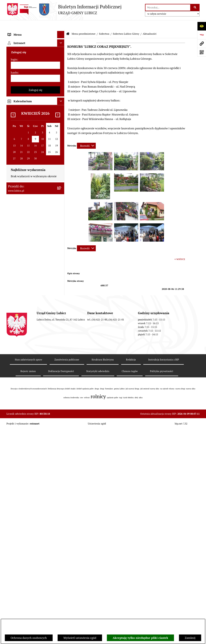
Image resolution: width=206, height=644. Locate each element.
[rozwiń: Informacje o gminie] (61, 41)
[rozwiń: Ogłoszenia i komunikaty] (61, 241)
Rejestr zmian (28, 586)
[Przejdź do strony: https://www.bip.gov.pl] (202, 35)
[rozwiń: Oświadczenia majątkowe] (61, 260)
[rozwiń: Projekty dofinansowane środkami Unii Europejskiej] (61, 195)
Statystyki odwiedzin (98, 586)
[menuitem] (35, 41)
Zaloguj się (35, 406)
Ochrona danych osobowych (29, 638)
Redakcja (131, 574)
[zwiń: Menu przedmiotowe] (61, 32)
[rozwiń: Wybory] (61, 70)
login (14, 375)
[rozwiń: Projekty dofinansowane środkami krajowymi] (61, 209)
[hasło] (35, 394)
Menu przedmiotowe (84, 24)
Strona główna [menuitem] (17, 343)
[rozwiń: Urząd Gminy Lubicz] (61, 88)
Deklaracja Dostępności (61, 586)
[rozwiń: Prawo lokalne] (61, 79)
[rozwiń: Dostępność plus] (61, 311)
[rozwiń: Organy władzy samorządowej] (61, 51)
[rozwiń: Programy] (61, 292)
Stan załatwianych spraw (28, 574)
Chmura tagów (130, 586)
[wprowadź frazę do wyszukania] (168, 7)
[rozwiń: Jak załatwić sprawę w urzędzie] (61, 98)
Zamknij (190, 638)
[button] (100, 160)
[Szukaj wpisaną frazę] (195, 7)
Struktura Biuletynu (103, 574)
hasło (14, 388)
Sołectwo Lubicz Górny (126, 24)
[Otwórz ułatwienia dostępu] (202, 26)
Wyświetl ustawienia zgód (80, 638)
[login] (35, 381)
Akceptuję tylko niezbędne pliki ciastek (140, 638)
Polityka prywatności (162, 586)
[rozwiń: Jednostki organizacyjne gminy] (61, 222)
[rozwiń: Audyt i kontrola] (61, 250)
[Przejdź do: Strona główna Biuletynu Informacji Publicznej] (68, 24)
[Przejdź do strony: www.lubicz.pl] (202, 44)
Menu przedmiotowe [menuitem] (21, 32)
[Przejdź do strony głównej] (64, 10)
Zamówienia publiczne (67, 574)
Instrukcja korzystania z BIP (164, 574)
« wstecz (180, 249)
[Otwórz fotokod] (202, 52)
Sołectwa (104, 24)
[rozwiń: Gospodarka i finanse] (61, 157)
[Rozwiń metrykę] (86, 136)
